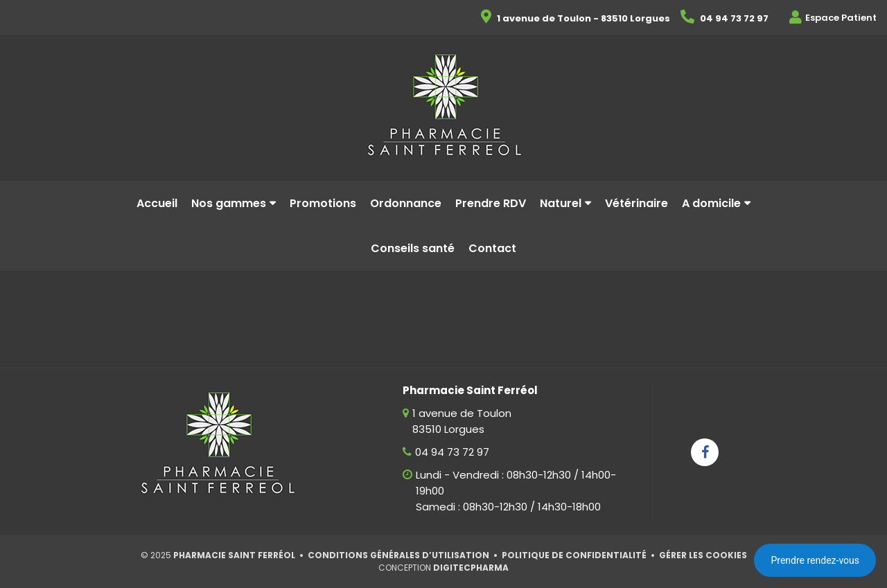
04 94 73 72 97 (452, 452)
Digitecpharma (471, 568)
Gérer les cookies (703, 555)
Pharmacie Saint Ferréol (234, 555)
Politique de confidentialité (574, 555)
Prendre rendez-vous (815, 560)
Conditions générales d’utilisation (398, 555)
